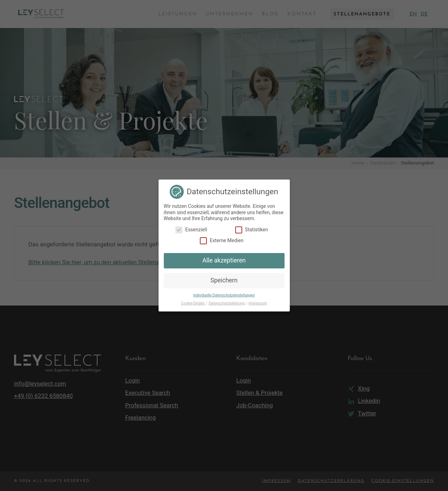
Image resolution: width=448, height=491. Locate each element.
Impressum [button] (258, 303)
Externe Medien (222, 241)
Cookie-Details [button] (193, 303)
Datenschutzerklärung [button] (227, 303)
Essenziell (191, 230)
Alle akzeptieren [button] (224, 260)
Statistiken (252, 230)
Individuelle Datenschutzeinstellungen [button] (224, 295)
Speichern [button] (224, 280)
